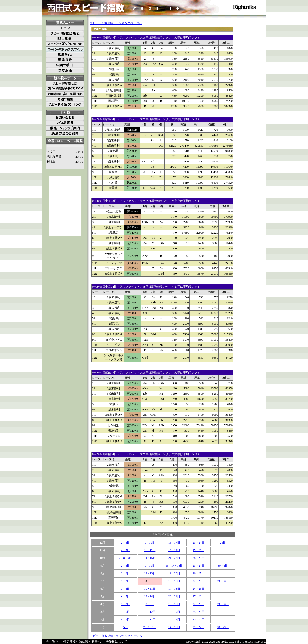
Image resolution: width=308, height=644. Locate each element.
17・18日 (174, 589)
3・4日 (125, 589)
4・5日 (125, 550)
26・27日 (199, 573)
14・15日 (150, 558)
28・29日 (199, 558)
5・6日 (125, 573)
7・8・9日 (125, 558)
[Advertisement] (65, 206)
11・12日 (150, 550)
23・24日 (199, 543)
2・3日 (125, 543)
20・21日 (174, 596)
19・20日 (174, 573)
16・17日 (174, 543)
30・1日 (223, 566)
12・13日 (150, 573)
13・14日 (150, 596)
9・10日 (150, 543)
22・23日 (199, 581)
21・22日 (174, 558)
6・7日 (125, 596)
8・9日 (150, 604)
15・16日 (174, 581)
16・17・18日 (174, 566)
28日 (223, 543)
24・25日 (199, 589)
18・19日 (174, 550)
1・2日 (125, 581)
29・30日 (223, 581)
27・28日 (199, 596)
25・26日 (199, 550)
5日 (125, 627)
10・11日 (150, 589)
